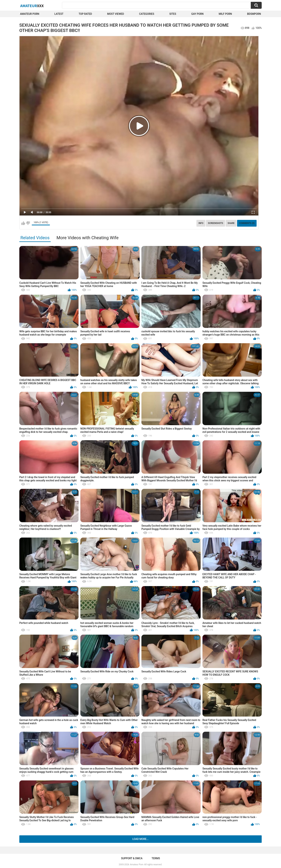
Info (201, 223)
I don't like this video (28, 223)
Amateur (32, 6)
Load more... (141, 839)
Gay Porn (197, 14)
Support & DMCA (132, 858)
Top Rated (85, 14)
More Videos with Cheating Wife (87, 238)
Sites (173, 14)
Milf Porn (225, 14)
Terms (156, 858)
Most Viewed (116, 14)
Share (231, 223)
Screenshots (215, 223)
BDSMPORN (254, 14)
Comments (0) (247, 223)
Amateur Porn (30, 14)
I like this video (23, 223)
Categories (147, 14)
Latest (59, 14)
